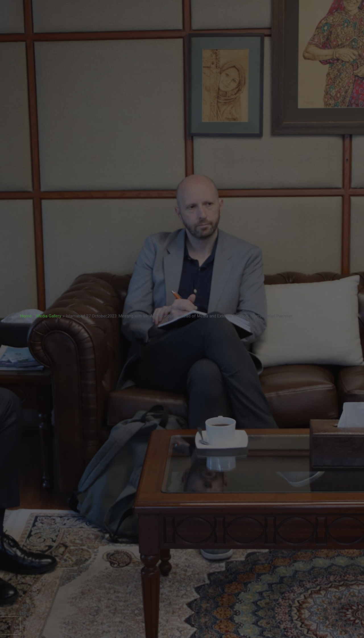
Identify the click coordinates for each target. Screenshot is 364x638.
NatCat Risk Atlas (179, 21)
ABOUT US (299, 21)
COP (271, 22)
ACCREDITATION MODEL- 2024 (197, 8)
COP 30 (302, 8)
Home (26, 316)
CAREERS (245, 21)
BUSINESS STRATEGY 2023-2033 (128, 8)
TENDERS (216, 21)
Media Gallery (49, 316)
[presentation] (10, 625)
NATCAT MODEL (269, 8)
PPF (240, 8)
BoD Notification (136, 21)
